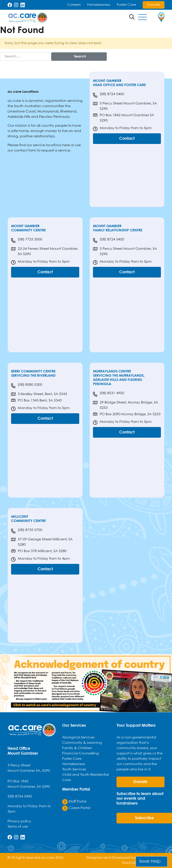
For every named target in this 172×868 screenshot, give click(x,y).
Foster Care (126, 5)
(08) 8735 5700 (27, 531)
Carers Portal (76, 808)
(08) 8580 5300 (27, 386)
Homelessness (99, 5)
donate (140, 782)
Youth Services (74, 769)
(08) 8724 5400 (109, 95)
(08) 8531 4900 (109, 394)
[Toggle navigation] (142, 18)
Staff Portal (74, 802)
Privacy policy (19, 821)
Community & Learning (82, 743)
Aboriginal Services (78, 737)
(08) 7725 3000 (27, 240)
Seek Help (150, 861)
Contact (127, 139)
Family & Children (77, 748)
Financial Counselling (80, 753)
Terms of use (18, 827)
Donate (154, 5)
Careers (74, 5)
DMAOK (129, 863)
